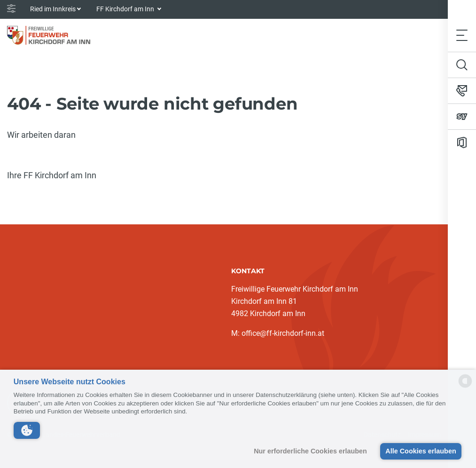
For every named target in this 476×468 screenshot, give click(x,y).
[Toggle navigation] (462, 35)
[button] (27, 430)
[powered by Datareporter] (465, 387)
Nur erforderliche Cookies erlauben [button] (310, 451)
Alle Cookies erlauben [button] (421, 451)
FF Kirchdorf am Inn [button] (126, 9)
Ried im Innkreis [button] (53, 9)
